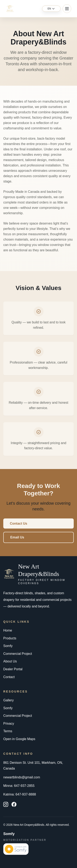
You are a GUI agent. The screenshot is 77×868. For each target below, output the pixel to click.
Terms (8, 731)
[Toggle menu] (67, 9)
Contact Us (18, 523)
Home (8, 630)
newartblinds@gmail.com (22, 777)
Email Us (17, 537)
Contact (9, 677)
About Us (10, 661)
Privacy (9, 724)
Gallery (9, 700)
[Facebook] (14, 804)
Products (10, 638)
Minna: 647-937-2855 (19, 786)
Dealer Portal (13, 669)
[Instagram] (6, 804)
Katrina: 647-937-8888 (20, 794)
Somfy (8, 646)
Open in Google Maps (19, 739)
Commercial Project (18, 654)
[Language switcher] (51, 9)
